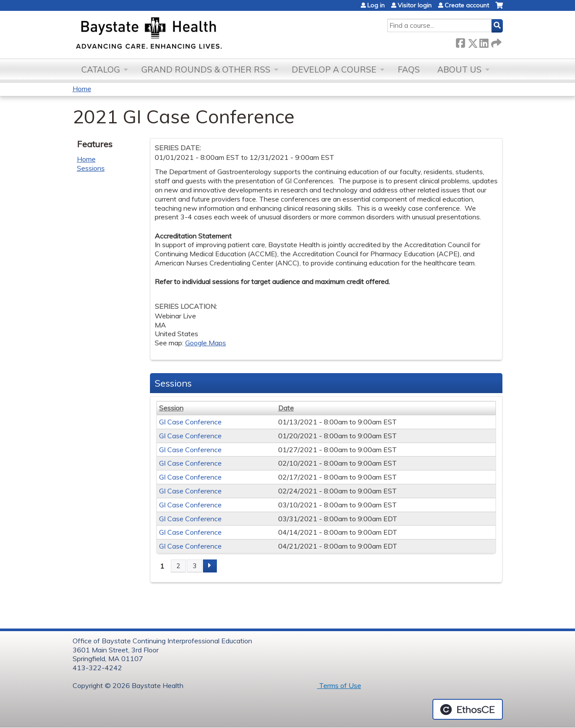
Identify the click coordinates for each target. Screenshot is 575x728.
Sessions (91, 168)
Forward (495, 41)
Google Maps (206, 343)
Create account (467, 5)
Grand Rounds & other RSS (206, 69)
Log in (376, 5)
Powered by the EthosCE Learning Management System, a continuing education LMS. (468, 709)
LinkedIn (484, 41)
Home (82, 89)
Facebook (460, 41)
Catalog (101, 69)
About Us (459, 69)
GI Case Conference (190, 422)
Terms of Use (339, 685)
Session (171, 408)
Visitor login (415, 5)
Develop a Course (334, 69)
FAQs (409, 69)
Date (286, 408)
